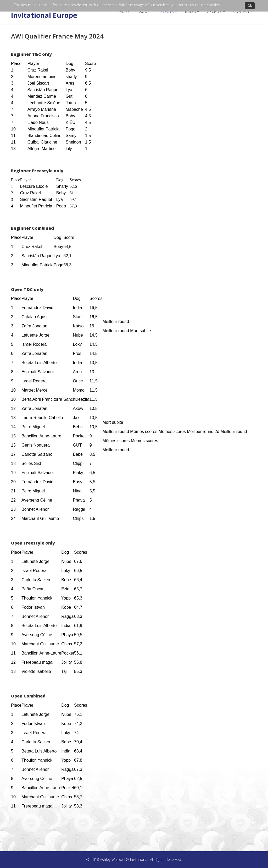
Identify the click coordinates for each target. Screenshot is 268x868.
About (144, 12)
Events (167, 12)
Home (125, 12)
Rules (191, 12)
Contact (241, 12)
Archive (215, 12)
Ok (250, 6)
